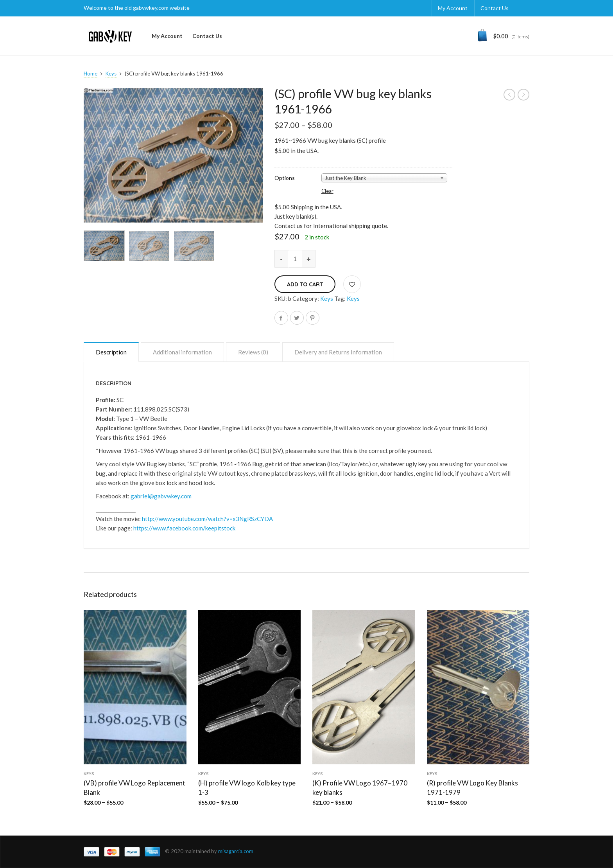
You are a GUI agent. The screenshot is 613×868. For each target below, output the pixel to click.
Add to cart (305, 284)
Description (111, 352)
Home (91, 74)
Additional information (182, 352)
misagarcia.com (236, 851)
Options (285, 178)
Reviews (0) (253, 352)
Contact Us (495, 8)
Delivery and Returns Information (338, 352)
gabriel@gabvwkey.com (161, 496)
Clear (327, 191)
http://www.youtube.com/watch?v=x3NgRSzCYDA (207, 519)
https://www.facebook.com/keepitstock (184, 528)
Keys (111, 74)
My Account (453, 8)
